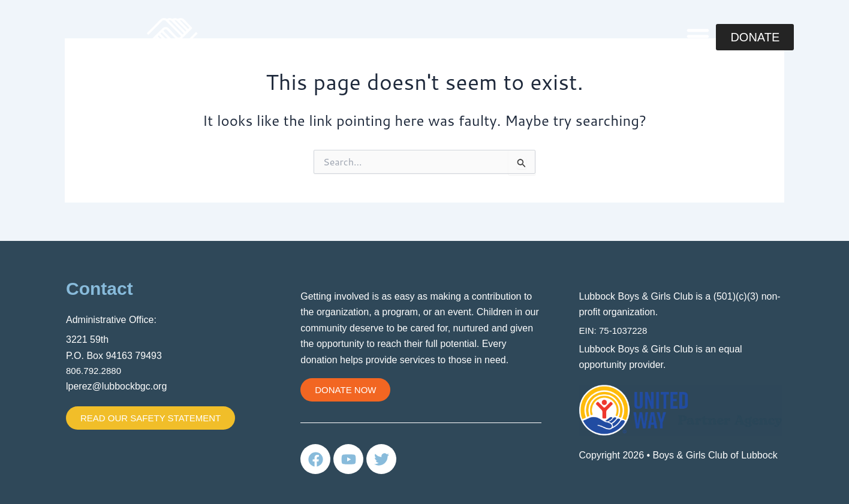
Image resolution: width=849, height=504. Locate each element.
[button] (698, 36)
